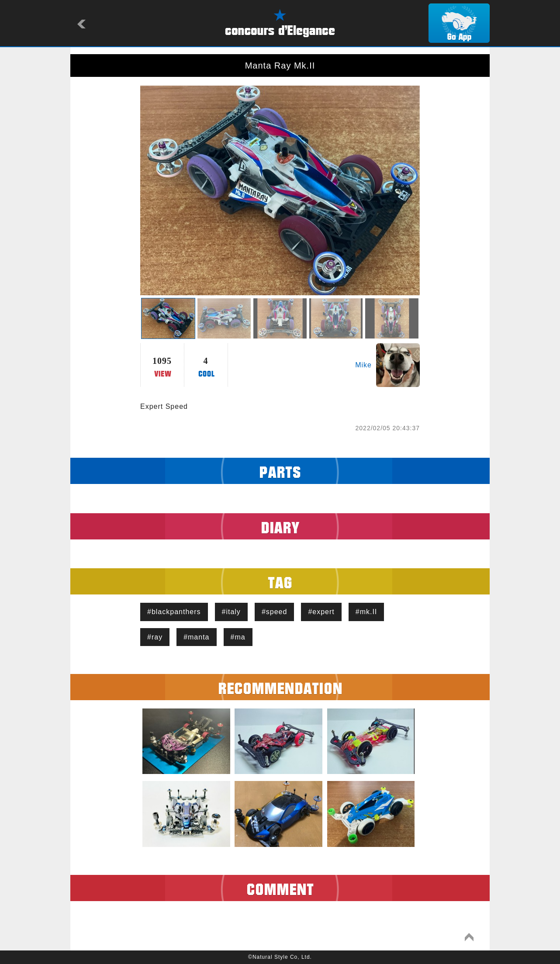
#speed (275, 612)
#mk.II (366, 612)
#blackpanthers (174, 612)
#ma (238, 637)
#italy (231, 612)
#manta (196, 637)
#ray (155, 637)
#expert (321, 612)
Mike (363, 365)
